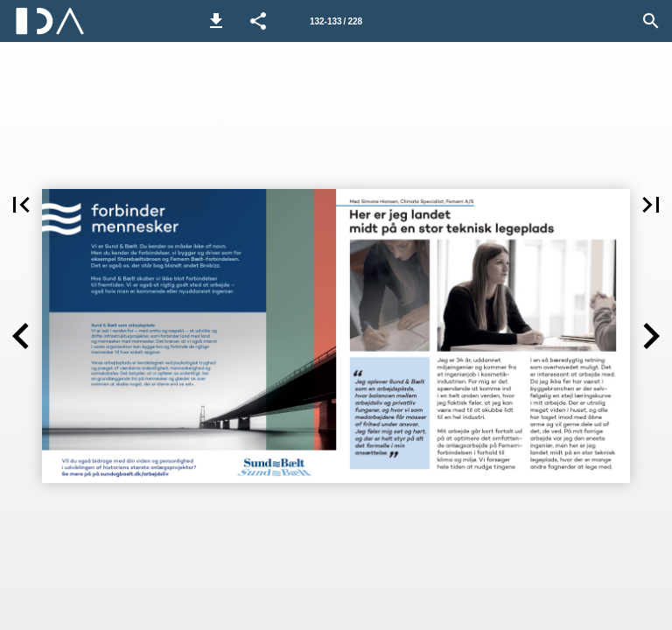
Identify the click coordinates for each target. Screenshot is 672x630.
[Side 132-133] (336, 21)
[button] (216, 21)
